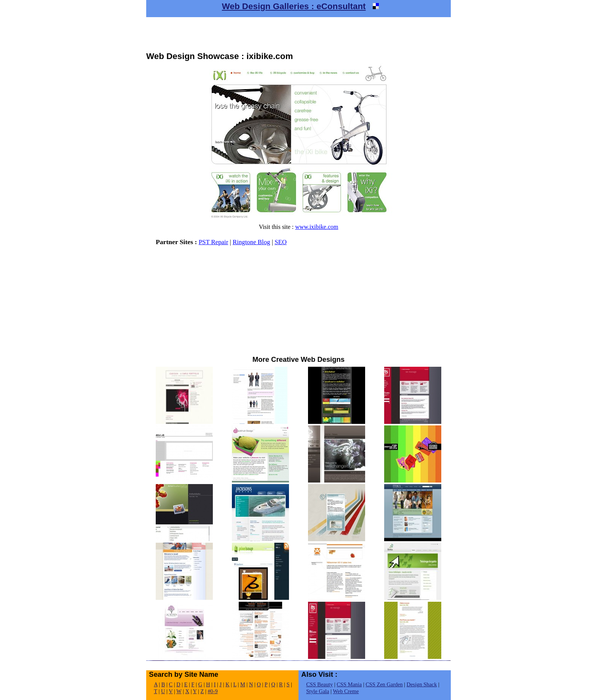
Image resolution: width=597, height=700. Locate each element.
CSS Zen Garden (384, 684)
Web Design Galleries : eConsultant (294, 6)
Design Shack (422, 684)
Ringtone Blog (251, 242)
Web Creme (346, 691)
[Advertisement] (298, 34)
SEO (281, 242)
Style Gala (318, 691)
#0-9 (212, 691)
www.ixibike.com (317, 227)
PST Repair (214, 242)
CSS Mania (349, 684)
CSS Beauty (319, 684)
